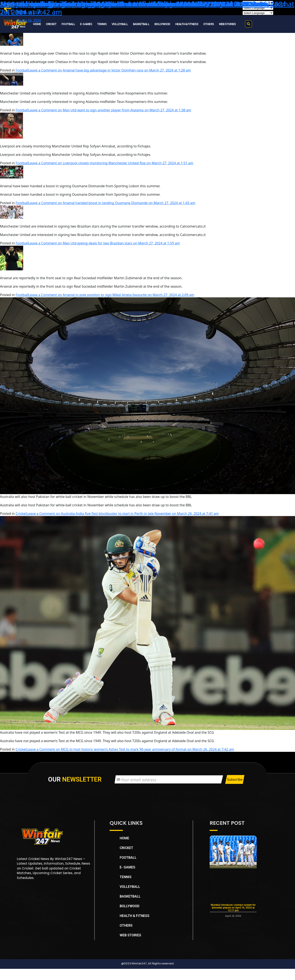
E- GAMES (86, 24)
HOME (37, 24)
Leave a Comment (110, 70)
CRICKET (51, 24)
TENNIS (102, 24)
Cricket (21, 514)
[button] (249, 24)
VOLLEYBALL (120, 24)
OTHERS (209, 24)
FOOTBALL (68, 24)
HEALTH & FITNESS (187, 24)
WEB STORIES (227, 24)
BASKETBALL (141, 24)
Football (22, 70)
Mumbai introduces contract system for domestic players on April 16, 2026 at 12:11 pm (233, 908)
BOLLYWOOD (162, 24)
